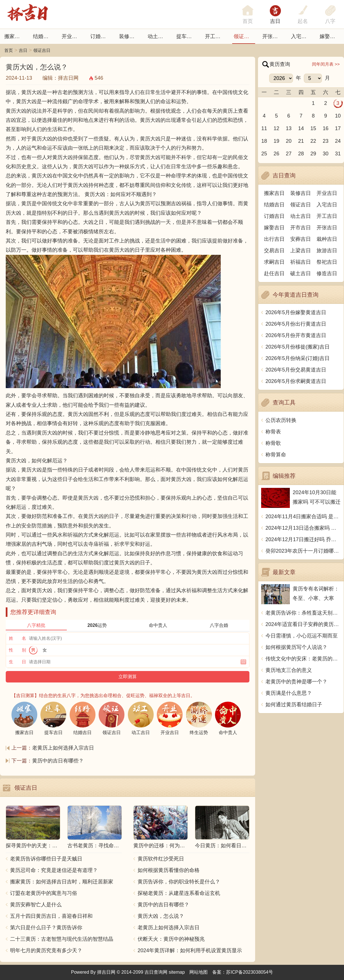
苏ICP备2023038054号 (250, 972)
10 (338, 116)
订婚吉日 (101, 36)
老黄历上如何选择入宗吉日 (63, 748)
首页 (9, 50)
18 (264, 141)
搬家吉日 (15, 36)
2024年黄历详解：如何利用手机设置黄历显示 (190, 950)
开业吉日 (72, 36)
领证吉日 (244, 36)
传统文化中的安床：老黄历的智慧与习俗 (303, 659)
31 (338, 154)
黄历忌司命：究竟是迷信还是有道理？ (54, 870)
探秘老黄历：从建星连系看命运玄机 (179, 893)
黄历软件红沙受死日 (161, 859)
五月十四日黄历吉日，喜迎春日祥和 (51, 916)
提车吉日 (187, 36)
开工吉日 (215, 36)
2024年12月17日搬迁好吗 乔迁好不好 (303, 539)
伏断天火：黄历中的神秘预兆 (171, 939)
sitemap (177, 972)
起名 (303, 21)
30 (326, 154)
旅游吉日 (327, 251)
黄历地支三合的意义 (289, 670)
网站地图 (199, 972)
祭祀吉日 (327, 262)
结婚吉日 (43, 36)
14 (301, 128)
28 (301, 154)
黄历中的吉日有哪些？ (58, 761)
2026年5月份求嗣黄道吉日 (296, 381)
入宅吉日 (301, 36)
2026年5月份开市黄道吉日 (296, 335)
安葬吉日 (301, 239)
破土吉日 (301, 273)
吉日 (275, 21)
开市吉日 (301, 228)
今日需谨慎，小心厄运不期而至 (302, 636)
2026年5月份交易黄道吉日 (296, 370)
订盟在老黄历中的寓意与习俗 (44, 893)
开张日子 (273, 36)
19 (276, 141)
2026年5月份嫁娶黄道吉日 (296, 312)
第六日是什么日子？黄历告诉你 (46, 928)
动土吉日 (158, 36)
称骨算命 (276, 455)
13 (289, 128)
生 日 (17, 662)
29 (313, 154)
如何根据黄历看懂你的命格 (169, 870)
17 (338, 128)
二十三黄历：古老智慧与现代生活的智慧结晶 (62, 939)
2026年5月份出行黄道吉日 (296, 324)
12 (276, 128)
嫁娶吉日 (330, 36)
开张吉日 (327, 228)
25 (264, 154)
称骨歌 (273, 443)
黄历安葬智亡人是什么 (36, 905)
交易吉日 (274, 251)
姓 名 (17, 638)
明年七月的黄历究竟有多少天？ (46, 950)
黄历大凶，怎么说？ (161, 916)
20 (289, 141)
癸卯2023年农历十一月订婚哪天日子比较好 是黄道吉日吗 (303, 551)
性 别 (17, 650)
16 (326, 128)
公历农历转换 (281, 420)
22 (313, 141)
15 (313, 128)
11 (264, 128)
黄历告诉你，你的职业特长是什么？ (179, 882)
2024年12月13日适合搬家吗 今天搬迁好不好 (303, 528)
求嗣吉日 (274, 262)
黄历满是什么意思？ (289, 693)
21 (301, 141)
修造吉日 (327, 273)
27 (289, 154)
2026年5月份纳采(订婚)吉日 (298, 358)
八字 (330, 21)
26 (276, 154)
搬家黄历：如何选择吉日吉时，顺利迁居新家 (62, 882)
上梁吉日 (301, 251)
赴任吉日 (274, 273)
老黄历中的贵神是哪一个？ (296, 682)
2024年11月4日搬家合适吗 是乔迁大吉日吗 (303, 517)
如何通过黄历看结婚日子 (294, 705)
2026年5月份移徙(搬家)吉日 (298, 347)
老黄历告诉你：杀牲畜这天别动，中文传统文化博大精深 (303, 613)
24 (338, 141)
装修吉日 (129, 36)
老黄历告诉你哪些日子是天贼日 (46, 859)
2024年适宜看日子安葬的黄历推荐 (303, 624)
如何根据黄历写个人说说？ (296, 647)
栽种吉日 (327, 239)
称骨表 (273, 432)
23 (326, 141)
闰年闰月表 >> (326, 64)
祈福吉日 (301, 262)
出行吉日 (274, 239)
